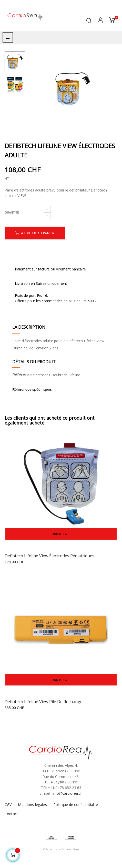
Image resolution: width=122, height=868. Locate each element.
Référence (22, 375)
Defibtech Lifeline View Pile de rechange (44, 702)
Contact (11, 814)
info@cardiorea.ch (68, 793)
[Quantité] (35, 213)
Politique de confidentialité (76, 805)
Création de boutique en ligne (61, 849)
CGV (8, 805)
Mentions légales (32, 805)
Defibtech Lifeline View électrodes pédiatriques (49, 556)
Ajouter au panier (35, 233)
